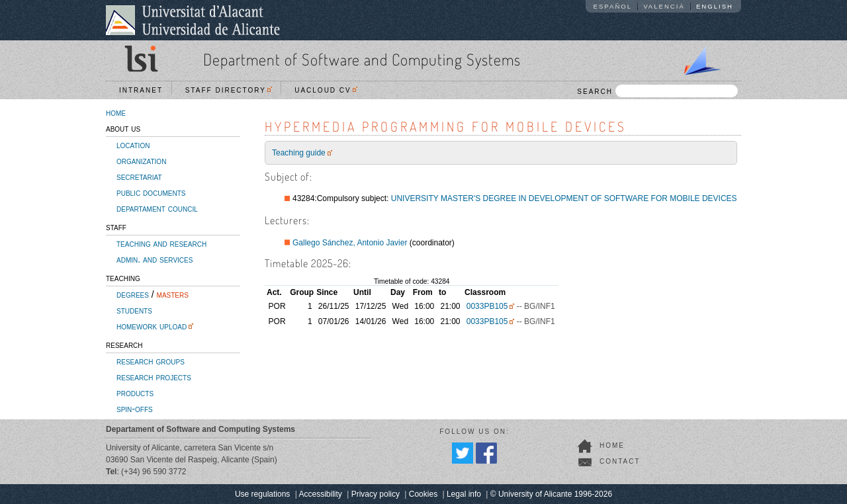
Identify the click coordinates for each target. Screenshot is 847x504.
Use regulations (262, 494)
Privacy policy (376, 494)
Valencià (664, 6)
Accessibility (320, 494)
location (133, 145)
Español (613, 6)
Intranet (141, 90)
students (134, 310)
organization (141, 161)
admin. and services (155, 259)
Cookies (423, 494)
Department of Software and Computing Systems (362, 59)
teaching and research (161, 243)
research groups (151, 361)
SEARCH (657, 91)
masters (173, 294)
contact (620, 461)
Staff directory (229, 90)
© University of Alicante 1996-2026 (551, 494)
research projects (154, 377)
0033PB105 (487, 306)
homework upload (152, 326)
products (135, 393)
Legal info (464, 494)
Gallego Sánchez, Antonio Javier (350, 243)
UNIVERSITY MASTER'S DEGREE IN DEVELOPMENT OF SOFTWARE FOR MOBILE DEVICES (564, 198)
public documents (151, 192)
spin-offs (135, 409)
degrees (133, 294)
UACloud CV (326, 90)
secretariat (139, 177)
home (116, 112)
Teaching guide (299, 153)
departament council (157, 208)
